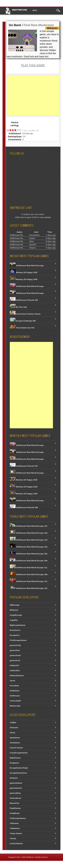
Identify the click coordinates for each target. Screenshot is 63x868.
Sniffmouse (19, 10)
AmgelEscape (16, 615)
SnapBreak (15, 813)
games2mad (15, 655)
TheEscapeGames (18, 818)
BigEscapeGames (18, 625)
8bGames (14, 610)
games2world (16, 788)
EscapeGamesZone (18, 773)
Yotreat (13, 838)
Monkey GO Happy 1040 (24, 279)
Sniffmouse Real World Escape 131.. (29, 581)
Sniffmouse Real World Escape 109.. (29, 574)
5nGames (14, 728)
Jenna (13, 681)
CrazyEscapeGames (19, 753)
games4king (15, 793)
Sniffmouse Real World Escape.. (27, 265)
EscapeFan (15, 635)
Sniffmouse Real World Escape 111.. (29, 568)
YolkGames (15, 828)
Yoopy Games (16, 833)
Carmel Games (16, 748)
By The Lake (18, 307)
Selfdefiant (15, 691)
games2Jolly (15, 645)
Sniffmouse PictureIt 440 (24, 300)
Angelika (14, 620)
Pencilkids (14, 686)
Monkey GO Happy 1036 (24, 480)
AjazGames (15, 738)
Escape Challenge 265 (23, 321)
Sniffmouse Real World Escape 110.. (29, 540)
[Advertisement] (33, 95)
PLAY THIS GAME (33, 65)
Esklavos (14, 778)
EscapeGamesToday (19, 768)
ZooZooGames (16, 843)
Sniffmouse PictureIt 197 (24, 466)
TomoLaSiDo (15, 701)
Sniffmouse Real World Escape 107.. (29, 526)
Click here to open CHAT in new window (33, 217)
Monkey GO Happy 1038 (24, 487)
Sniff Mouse (30, 857)
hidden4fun (15, 670)
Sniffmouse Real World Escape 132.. (29, 588)
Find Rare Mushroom (39, 25)
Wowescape (15, 706)
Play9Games (15, 808)
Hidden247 (15, 665)
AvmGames (15, 743)
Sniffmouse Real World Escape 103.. (29, 554)
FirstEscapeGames (18, 640)
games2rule (15, 660)
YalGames (14, 823)
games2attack (16, 783)
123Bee (13, 722)
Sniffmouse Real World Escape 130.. (29, 533)
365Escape (15, 605)
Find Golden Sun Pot (22, 328)
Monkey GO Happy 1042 (24, 272)
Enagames (14, 763)
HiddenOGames (17, 676)
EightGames (15, 758)
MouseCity (15, 803)
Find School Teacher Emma (25, 314)
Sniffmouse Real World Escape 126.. (29, 547)
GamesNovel (15, 798)
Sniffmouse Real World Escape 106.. (29, 561)
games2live (15, 650)
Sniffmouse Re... (17, 235)
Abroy (13, 733)
